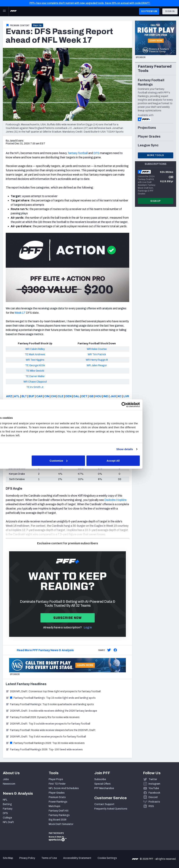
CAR (39, 396)
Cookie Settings (107, 858)
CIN (47, 396)
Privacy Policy (27, 858)
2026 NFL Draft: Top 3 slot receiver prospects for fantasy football (46, 737)
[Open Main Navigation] (4, 11)
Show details (152, 449)
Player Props (56, 779)
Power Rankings (58, 802)
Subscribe (100, 779)
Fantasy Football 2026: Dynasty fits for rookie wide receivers (43, 717)
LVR (126, 396)
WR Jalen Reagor (97, 365)
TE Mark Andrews (35, 354)
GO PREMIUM (149, 11)
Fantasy (8, 809)
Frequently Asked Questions (111, 809)
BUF (32, 396)
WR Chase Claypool (35, 382)
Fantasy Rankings (59, 815)
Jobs (6, 779)
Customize (89, 460)
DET (84, 396)
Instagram (154, 784)
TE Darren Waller (35, 376)
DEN (68, 396)
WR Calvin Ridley (35, 349)
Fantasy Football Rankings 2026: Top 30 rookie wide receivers (45, 743)
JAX (113, 396)
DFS (96, 153)
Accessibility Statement (77, 858)
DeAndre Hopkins (115, 500)
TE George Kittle (35, 365)
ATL (17, 396)
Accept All (142, 460)
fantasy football (78, 153)
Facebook (154, 793)
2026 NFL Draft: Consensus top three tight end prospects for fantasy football (53, 691)
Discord (153, 797)
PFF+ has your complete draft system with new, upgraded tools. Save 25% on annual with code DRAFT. (90, 3)
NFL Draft (8, 822)
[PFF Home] (13, 11)
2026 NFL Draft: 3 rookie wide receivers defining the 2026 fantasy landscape (51, 711)
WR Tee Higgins (35, 360)
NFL (5, 800)
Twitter (153, 779)
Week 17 (20, 313)
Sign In (170, 11)
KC (120, 396)
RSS (151, 806)
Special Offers (102, 784)
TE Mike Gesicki (35, 371)
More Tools (156, 155)
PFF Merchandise (104, 788)
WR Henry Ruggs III (97, 360)
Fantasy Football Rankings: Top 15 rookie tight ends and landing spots (51, 698)
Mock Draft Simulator (61, 824)
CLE (61, 396)
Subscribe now (68, 618)
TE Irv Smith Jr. (35, 387)
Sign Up (38, 25)
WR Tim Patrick (97, 354)
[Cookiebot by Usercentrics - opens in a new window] (152, 405)
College (7, 818)
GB (91, 396)
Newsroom (9, 784)
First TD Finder (57, 784)
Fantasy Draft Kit (59, 811)
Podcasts (154, 802)
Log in (88, 627)
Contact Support (104, 804)
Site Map (8, 858)
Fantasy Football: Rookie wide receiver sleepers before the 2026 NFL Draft (51, 730)
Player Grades (57, 793)
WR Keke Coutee (97, 349)
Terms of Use (49, 858)
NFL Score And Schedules (64, 788)
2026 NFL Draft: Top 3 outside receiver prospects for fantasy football (48, 724)
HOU (98, 396)
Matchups (55, 806)
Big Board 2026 (58, 820)
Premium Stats (57, 797)
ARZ (9, 396)
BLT (24, 396)
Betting (7, 804)
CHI (53, 396)
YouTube (154, 788)
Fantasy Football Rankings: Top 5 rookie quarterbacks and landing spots (50, 704)
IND (106, 396)
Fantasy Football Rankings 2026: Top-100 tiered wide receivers (44, 750)
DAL (76, 396)
